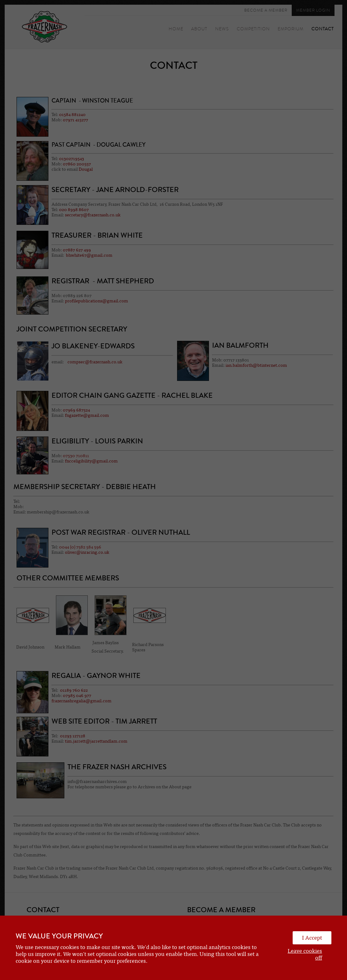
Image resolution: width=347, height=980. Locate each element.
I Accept (312, 938)
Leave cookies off (305, 954)
